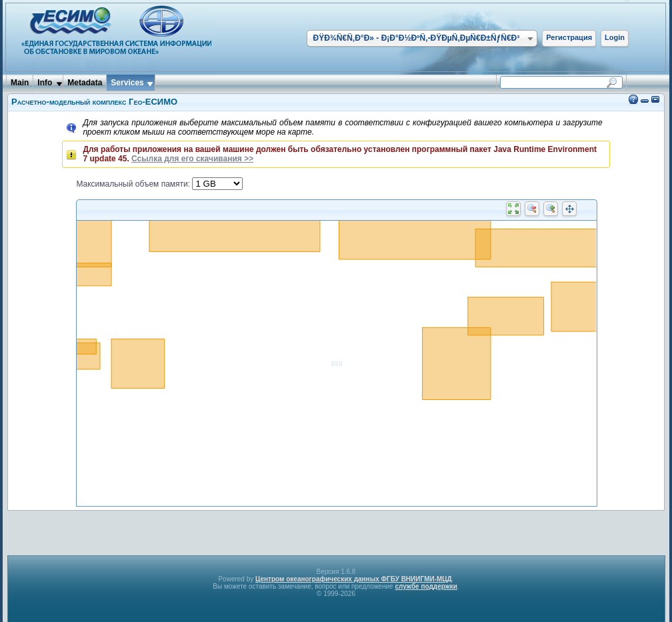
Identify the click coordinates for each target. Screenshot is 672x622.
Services (127, 83)
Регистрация (569, 37)
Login (615, 37)
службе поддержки (426, 586)
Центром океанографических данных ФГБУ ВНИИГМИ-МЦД (354, 579)
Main (20, 83)
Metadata (85, 83)
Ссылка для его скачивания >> (192, 159)
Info (45, 83)
